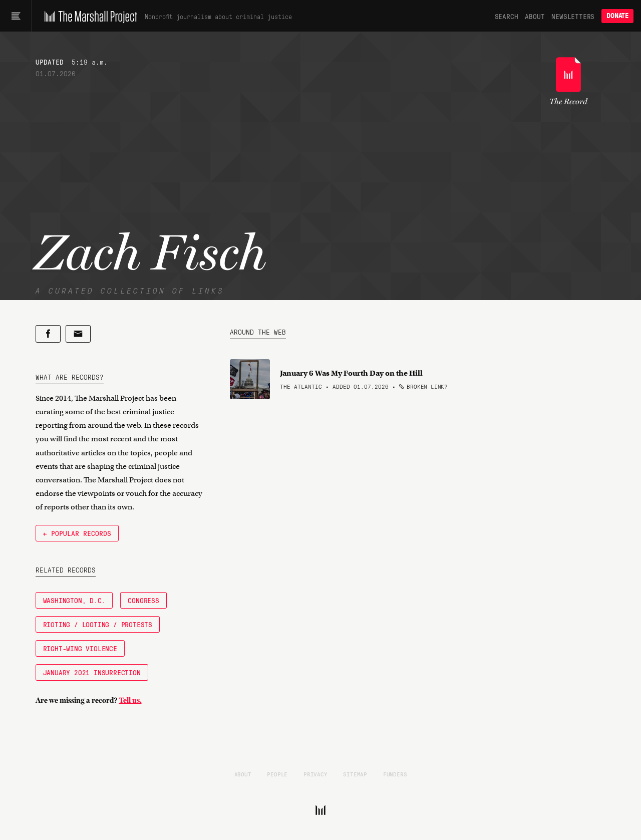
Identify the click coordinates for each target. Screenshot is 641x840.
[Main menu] (16, 16)
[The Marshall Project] (88, 16)
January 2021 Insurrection (92, 672)
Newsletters (573, 16)
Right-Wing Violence (80, 648)
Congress (143, 600)
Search (507, 16)
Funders (395, 774)
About (535, 16)
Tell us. (130, 700)
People (277, 774)
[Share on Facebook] (48, 334)
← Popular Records (77, 533)
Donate (617, 16)
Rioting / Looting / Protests (98, 624)
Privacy (315, 774)
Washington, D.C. (74, 600)
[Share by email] (78, 334)
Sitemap (355, 774)
